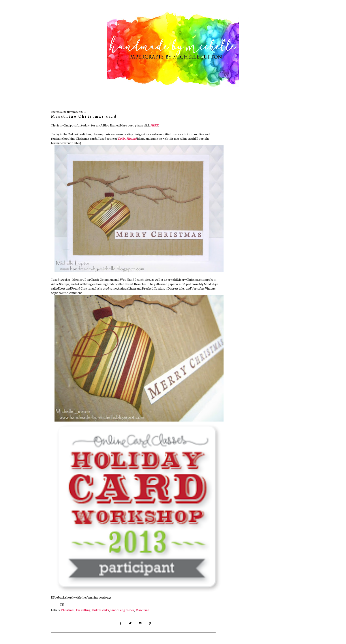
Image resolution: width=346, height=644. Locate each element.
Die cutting (83, 610)
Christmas (68, 610)
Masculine (142, 610)
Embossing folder (122, 610)
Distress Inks (100, 610)
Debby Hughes (127, 138)
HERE (154, 125)
